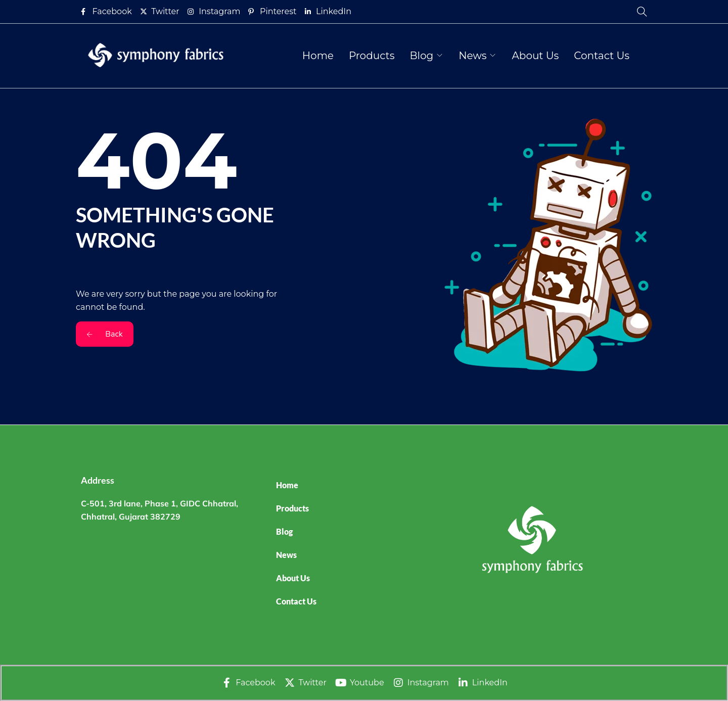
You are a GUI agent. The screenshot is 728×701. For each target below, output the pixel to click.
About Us (535, 56)
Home (318, 56)
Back (105, 334)
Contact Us (602, 56)
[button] (361, 532)
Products (372, 56)
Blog (421, 56)
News (472, 56)
